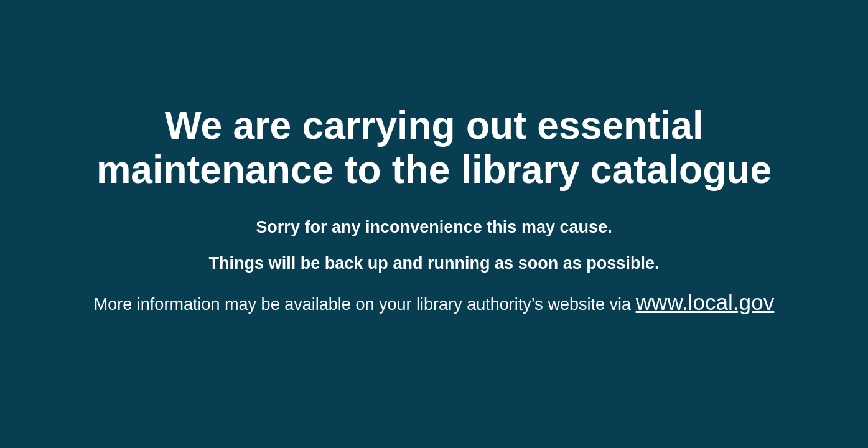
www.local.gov (705, 302)
